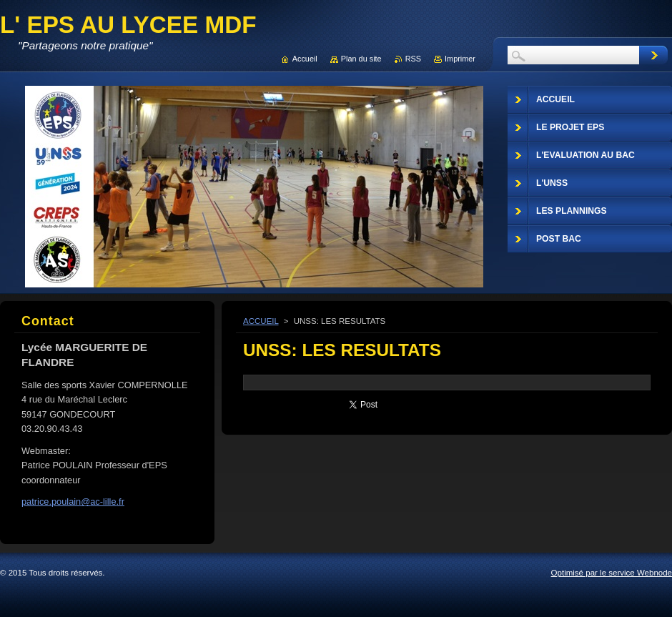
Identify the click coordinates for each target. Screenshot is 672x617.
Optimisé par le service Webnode (612, 573)
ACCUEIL (261, 321)
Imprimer (460, 59)
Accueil (305, 59)
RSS (413, 59)
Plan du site (361, 59)
